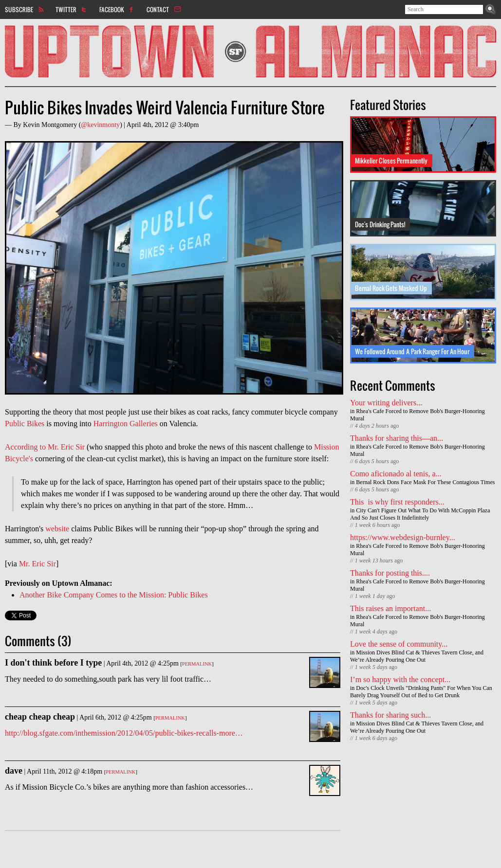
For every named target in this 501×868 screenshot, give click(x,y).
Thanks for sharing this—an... (397, 438)
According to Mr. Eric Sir (45, 447)
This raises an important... (390, 608)
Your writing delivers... (386, 403)
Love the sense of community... (399, 644)
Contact (158, 9)
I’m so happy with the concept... (400, 679)
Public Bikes (25, 424)
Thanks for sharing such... (390, 715)
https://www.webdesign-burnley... (403, 537)
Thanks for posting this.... (390, 573)
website (57, 529)
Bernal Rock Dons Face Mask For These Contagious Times (425, 482)
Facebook (112, 9)
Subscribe (19, 9)
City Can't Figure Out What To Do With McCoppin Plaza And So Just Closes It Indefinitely (420, 514)
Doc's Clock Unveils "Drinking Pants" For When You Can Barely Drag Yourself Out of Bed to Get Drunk (421, 692)
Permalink (197, 664)
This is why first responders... (397, 502)
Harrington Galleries (126, 424)
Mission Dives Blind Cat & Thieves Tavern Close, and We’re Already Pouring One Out (417, 656)
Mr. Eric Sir (37, 564)
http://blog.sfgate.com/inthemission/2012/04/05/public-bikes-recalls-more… (124, 733)
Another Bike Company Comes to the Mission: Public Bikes (114, 595)
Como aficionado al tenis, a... (396, 474)
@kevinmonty (100, 125)
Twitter (66, 9)
